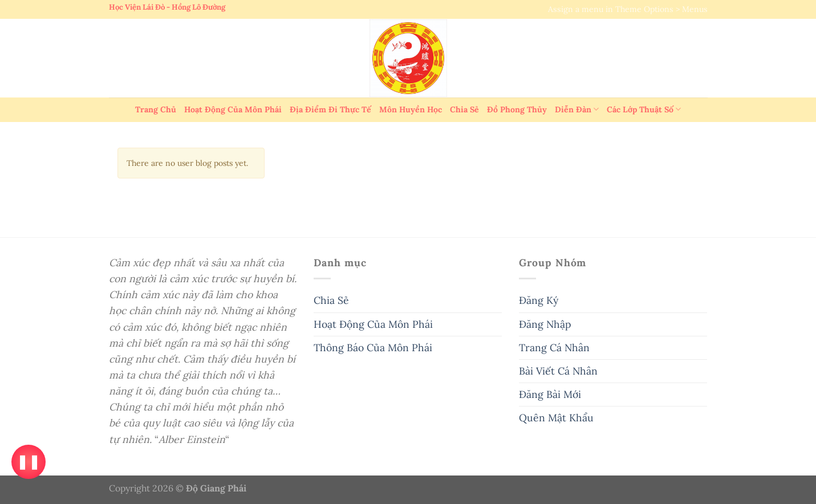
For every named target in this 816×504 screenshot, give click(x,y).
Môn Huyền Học (411, 109)
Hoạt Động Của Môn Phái (233, 109)
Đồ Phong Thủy (517, 109)
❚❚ (28, 462)
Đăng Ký (539, 300)
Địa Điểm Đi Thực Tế (330, 109)
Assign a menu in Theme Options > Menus (628, 9)
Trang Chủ (156, 109)
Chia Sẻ (464, 109)
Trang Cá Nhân (554, 347)
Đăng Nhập (545, 324)
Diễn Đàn (577, 109)
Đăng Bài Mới (550, 394)
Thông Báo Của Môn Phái (373, 347)
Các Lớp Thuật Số (644, 109)
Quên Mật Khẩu (556, 418)
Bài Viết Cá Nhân (558, 371)
